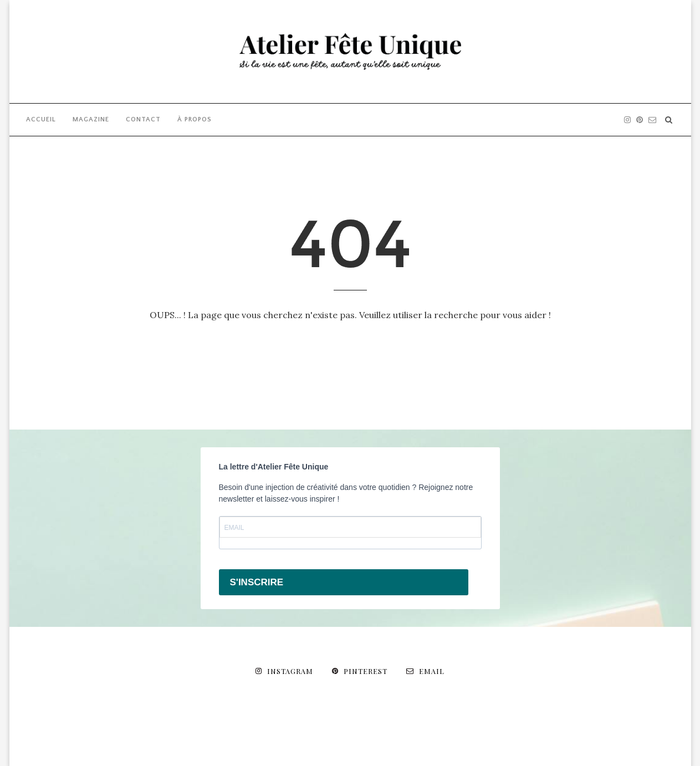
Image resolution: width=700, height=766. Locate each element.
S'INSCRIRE (257, 582)
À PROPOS (195, 119)
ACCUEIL (41, 119)
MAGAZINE (91, 119)
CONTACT (143, 119)
